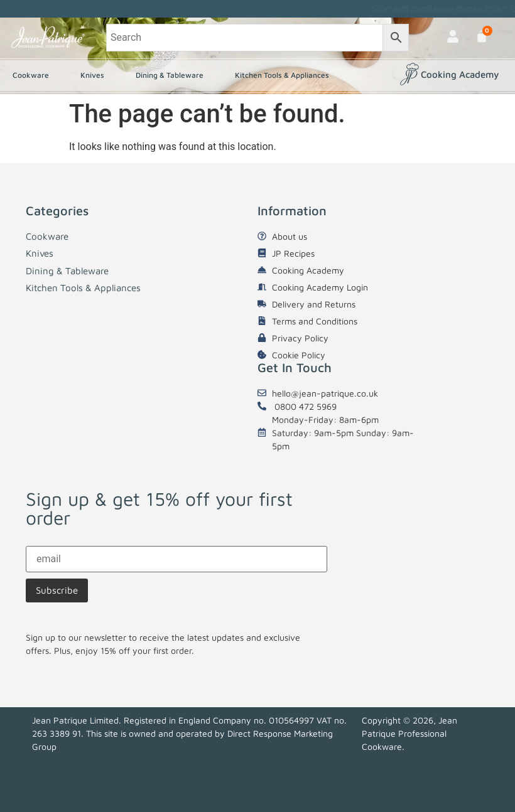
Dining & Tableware (173, 75)
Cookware (34, 75)
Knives (95, 75)
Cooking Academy (460, 74)
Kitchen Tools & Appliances (285, 75)
